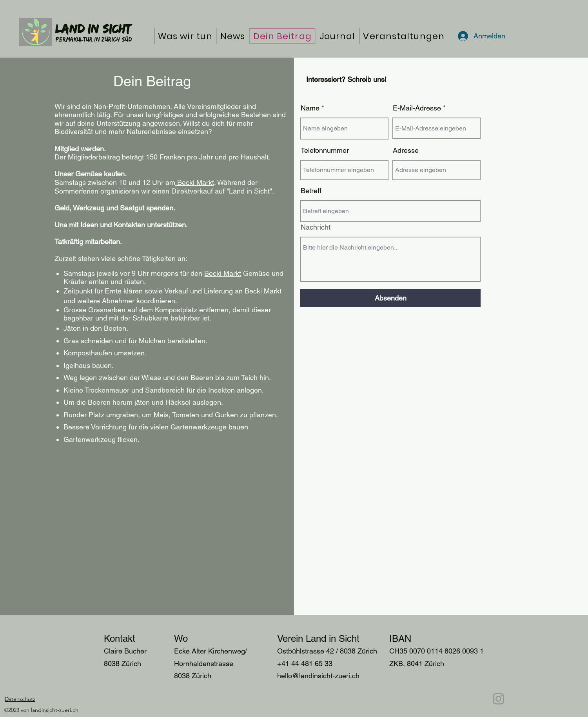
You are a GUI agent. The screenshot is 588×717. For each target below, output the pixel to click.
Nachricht (316, 227)
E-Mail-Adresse (417, 108)
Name (310, 108)
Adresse (406, 150)
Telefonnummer (325, 150)
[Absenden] (390, 298)
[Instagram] (498, 699)
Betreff (311, 191)
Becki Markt (195, 182)
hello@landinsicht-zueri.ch (318, 676)
